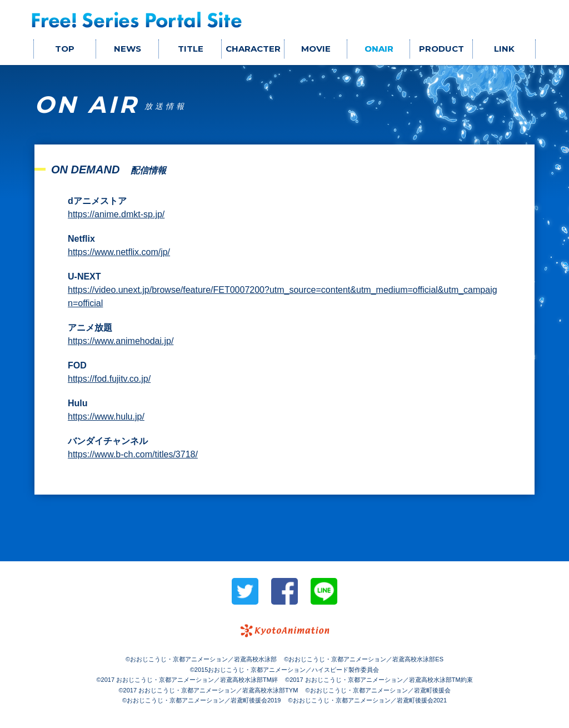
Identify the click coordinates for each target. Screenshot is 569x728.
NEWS (128, 49)
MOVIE (316, 49)
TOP (65, 49)
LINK (504, 49)
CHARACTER (253, 49)
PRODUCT (441, 49)
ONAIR (379, 49)
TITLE (191, 49)
